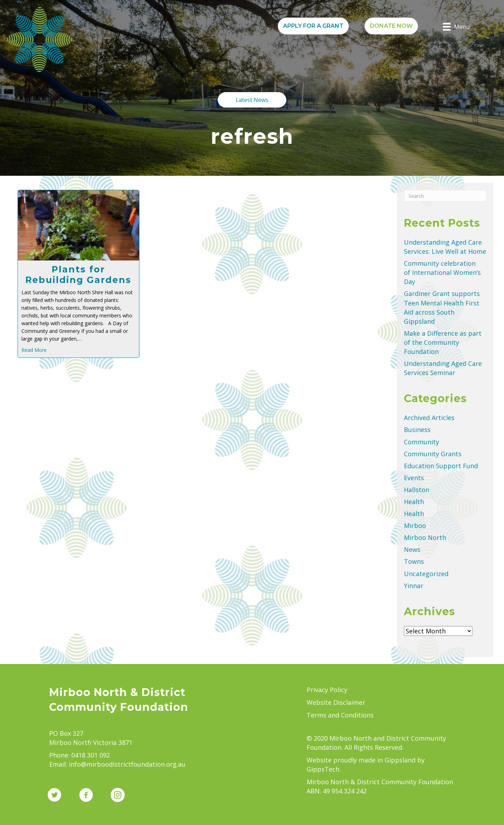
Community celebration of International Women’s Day (442, 272)
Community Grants (433, 454)
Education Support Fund (441, 466)
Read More (34, 350)
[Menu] (456, 27)
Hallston (417, 490)
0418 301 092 (91, 755)
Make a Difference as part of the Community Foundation (443, 342)
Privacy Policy (327, 690)
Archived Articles (429, 418)
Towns (414, 561)
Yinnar (414, 586)
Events (414, 478)
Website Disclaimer (336, 702)
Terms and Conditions (340, 715)
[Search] (445, 196)
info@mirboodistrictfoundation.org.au (127, 764)
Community (421, 442)
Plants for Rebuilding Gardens (78, 275)
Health (414, 502)
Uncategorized (426, 574)
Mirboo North (425, 537)
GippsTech (323, 769)
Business (417, 430)
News (412, 549)
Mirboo (415, 526)
